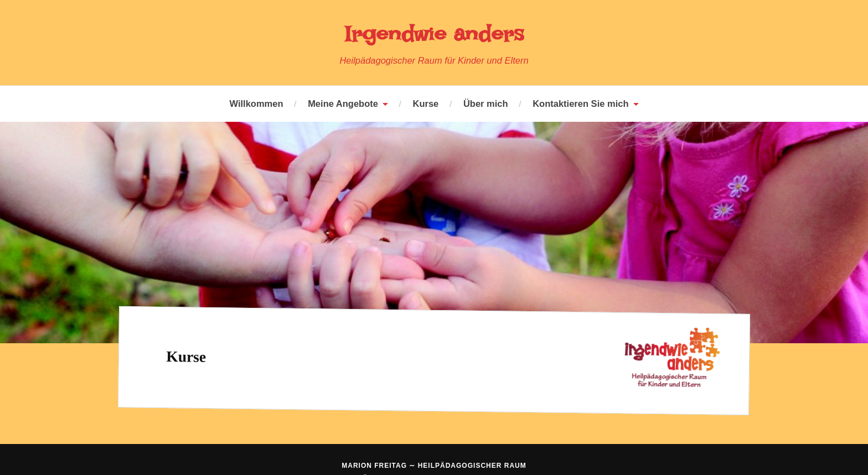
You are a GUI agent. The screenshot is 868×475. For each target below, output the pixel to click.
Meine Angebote (343, 104)
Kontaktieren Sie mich (580, 104)
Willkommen (256, 104)
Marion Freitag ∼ (434, 466)
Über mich (486, 104)
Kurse (426, 104)
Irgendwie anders (434, 33)
